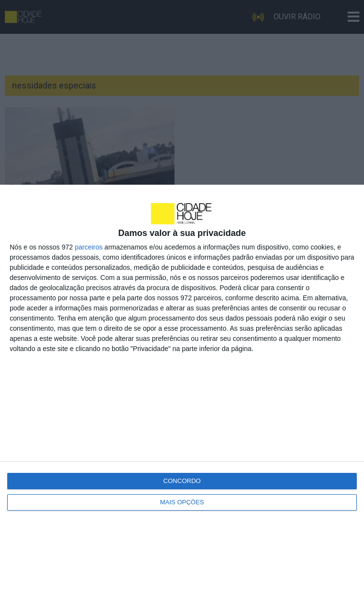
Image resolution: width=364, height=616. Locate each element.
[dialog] (182, 400)
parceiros (89, 247)
